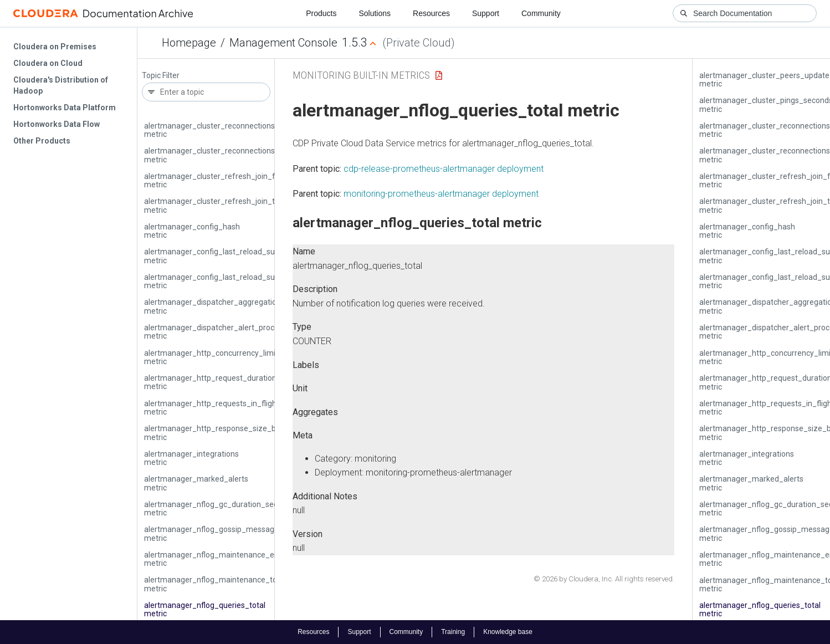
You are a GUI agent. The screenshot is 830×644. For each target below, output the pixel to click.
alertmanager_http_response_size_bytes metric (217, 433)
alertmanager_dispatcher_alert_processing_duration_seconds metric (254, 332)
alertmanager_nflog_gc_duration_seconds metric (219, 508)
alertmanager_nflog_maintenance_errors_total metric (228, 559)
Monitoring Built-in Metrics (361, 75)
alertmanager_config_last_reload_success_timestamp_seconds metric (258, 256)
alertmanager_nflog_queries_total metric (205, 609)
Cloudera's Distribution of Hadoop (61, 85)
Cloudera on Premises (55, 47)
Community (541, 13)
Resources (431, 13)
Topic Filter (161, 76)
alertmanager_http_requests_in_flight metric (212, 408)
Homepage (189, 43)
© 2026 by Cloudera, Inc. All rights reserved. (604, 579)
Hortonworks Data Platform (65, 108)
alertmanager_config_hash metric (192, 231)
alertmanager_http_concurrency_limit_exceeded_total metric (241, 357)
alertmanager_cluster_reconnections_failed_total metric (232, 130)
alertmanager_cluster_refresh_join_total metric (216, 205)
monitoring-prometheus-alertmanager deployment (441, 194)
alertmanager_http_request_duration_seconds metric (227, 382)
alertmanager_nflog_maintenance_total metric (215, 584)
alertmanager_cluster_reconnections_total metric (220, 155)
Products (321, 13)
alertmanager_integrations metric (191, 458)
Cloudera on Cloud (48, 63)
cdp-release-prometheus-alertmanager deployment (444, 169)
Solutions (375, 13)
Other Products (42, 141)
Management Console (283, 43)
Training (453, 632)
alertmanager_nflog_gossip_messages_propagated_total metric (246, 533)
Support (486, 13)
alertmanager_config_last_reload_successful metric (224, 281)
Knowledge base (508, 632)
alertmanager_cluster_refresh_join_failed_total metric (228, 180)
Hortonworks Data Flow (57, 124)
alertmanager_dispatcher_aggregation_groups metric (227, 306)
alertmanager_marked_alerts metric (196, 483)
